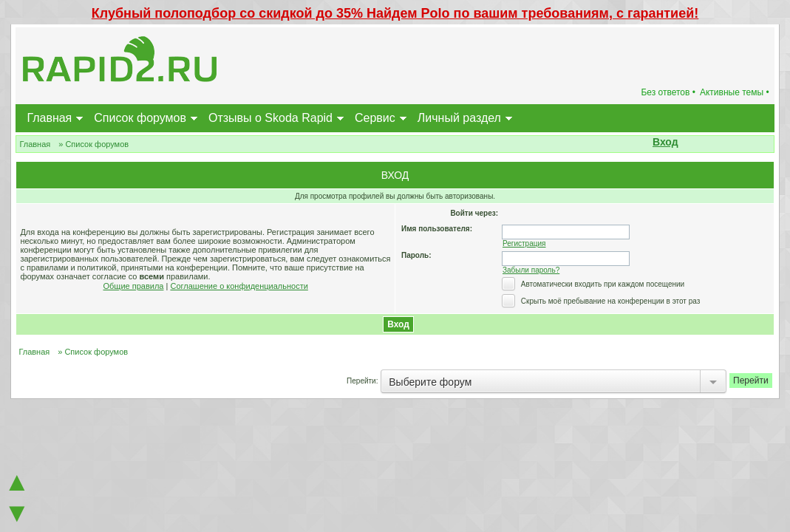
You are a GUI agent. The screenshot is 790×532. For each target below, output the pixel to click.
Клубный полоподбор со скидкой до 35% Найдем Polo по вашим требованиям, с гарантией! (395, 13)
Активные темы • (735, 92)
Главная (49, 118)
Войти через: (474, 213)
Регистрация (524, 243)
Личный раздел (459, 118)
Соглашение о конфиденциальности (239, 286)
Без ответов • (668, 92)
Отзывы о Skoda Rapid (270, 118)
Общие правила (134, 286)
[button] (687, 143)
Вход (665, 142)
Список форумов (140, 118)
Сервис (375, 118)
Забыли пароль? (531, 270)
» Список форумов (93, 144)
